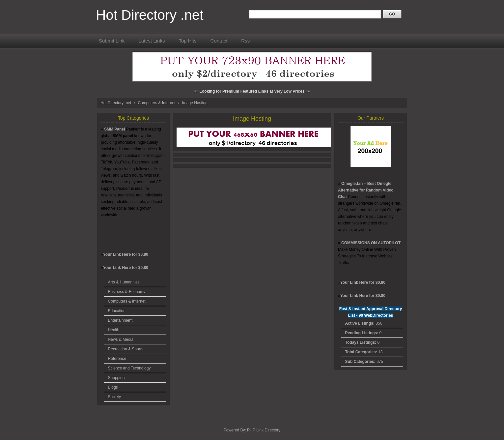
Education (117, 311)
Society (114, 397)
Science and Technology (129, 368)
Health (114, 330)
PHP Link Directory (264, 430)
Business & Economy (127, 292)
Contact (219, 41)
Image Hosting (195, 103)
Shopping (116, 378)
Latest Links (152, 41)
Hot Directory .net (150, 15)
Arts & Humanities (124, 282)
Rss (245, 41)
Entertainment (120, 320)
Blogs (113, 387)
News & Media (121, 339)
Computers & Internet (157, 103)
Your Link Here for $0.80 (126, 254)
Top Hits (187, 41)
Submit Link (112, 41)
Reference (117, 359)
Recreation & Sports (126, 349)
